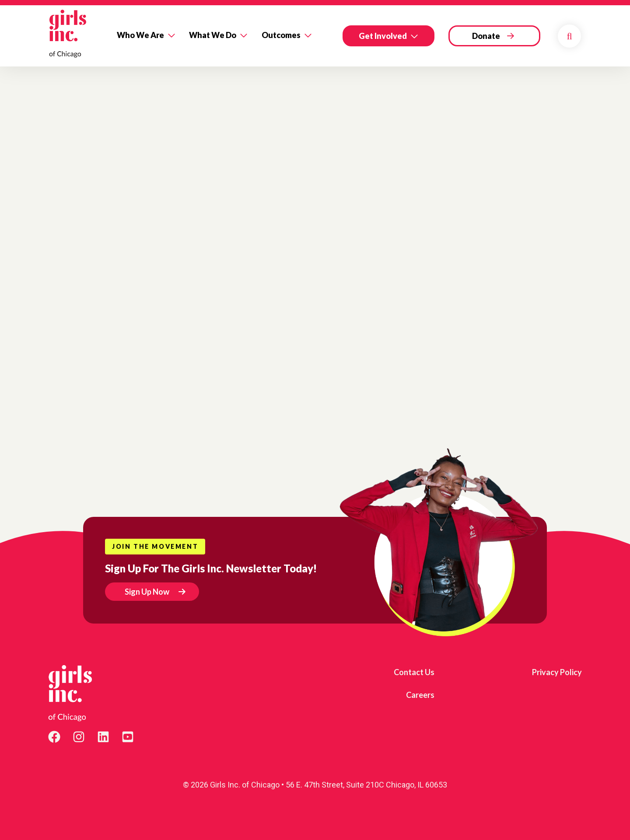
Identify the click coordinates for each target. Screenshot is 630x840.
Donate (486, 36)
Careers (420, 695)
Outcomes (281, 35)
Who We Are (140, 35)
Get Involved (383, 36)
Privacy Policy (557, 672)
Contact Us (414, 672)
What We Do (213, 35)
